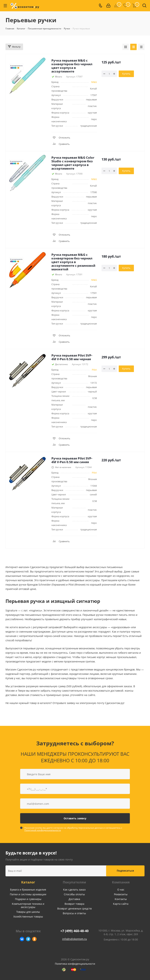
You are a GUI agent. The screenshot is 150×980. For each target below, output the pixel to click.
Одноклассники (34, 939)
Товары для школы (28, 912)
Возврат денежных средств (74, 908)
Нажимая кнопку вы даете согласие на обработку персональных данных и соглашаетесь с (73, 829)
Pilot (94, 370)
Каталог (28, 882)
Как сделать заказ (74, 890)
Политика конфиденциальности (75, 964)
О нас (121, 890)
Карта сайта (121, 904)
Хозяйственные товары (28, 917)
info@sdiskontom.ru (75, 939)
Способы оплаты (74, 894)
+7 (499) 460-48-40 (74, 931)
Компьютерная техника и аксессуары (28, 905)
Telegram (28, 939)
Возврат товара (74, 904)
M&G (94, 82)
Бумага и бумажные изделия (28, 890)
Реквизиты (121, 894)
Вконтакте (22, 939)
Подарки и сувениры (28, 899)
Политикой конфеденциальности (43, 830)
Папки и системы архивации (28, 894)
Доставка (74, 899)
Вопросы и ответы (74, 913)
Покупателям (74, 882)
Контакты (121, 899)
